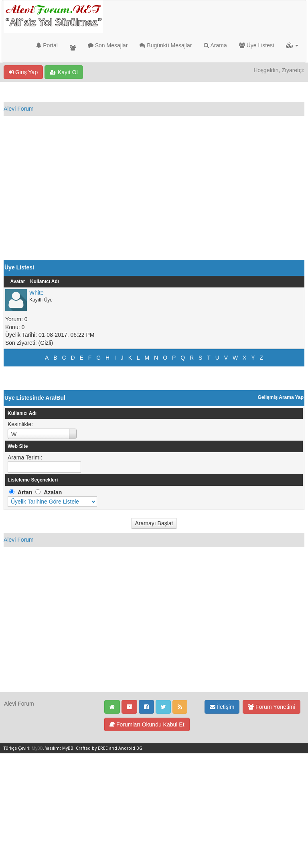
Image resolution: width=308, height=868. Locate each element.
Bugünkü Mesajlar (166, 45)
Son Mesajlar (108, 45)
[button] (292, 45)
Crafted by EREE (92, 748)
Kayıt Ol (64, 72)
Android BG (130, 748)
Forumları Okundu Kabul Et (147, 724)
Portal (47, 45)
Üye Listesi (256, 45)
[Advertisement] (154, 200)
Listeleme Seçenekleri (33, 480)
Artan (25, 492)
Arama (215, 45)
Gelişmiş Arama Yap (281, 397)
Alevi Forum (19, 109)
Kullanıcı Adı (45, 281)
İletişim (222, 707)
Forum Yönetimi (271, 707)
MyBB (37, 748)
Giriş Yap (23, 72)
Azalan (53, 492)
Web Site (18, 446)
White (36, 293)
